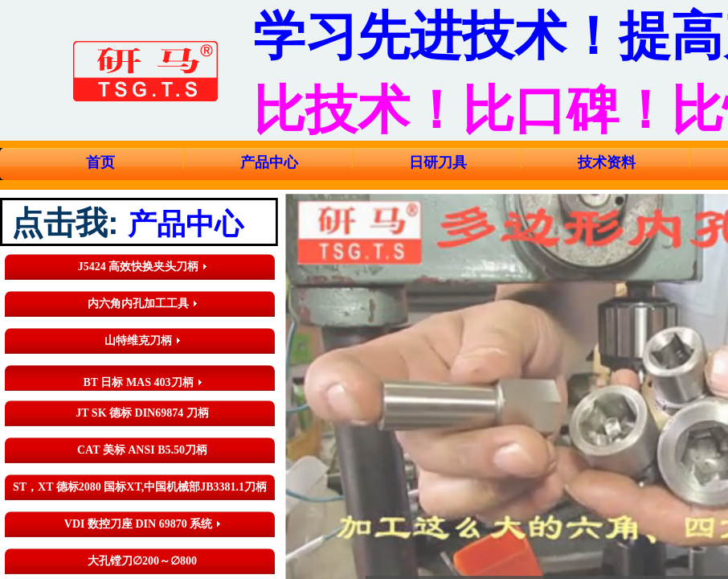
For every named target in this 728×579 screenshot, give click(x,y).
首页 (100, 162)
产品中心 (269, 162)
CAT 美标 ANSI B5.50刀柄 (142, 450)
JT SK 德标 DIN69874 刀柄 (142, 413)
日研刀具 (438, 162)
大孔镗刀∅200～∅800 (142, 561)
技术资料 (607, 162)
